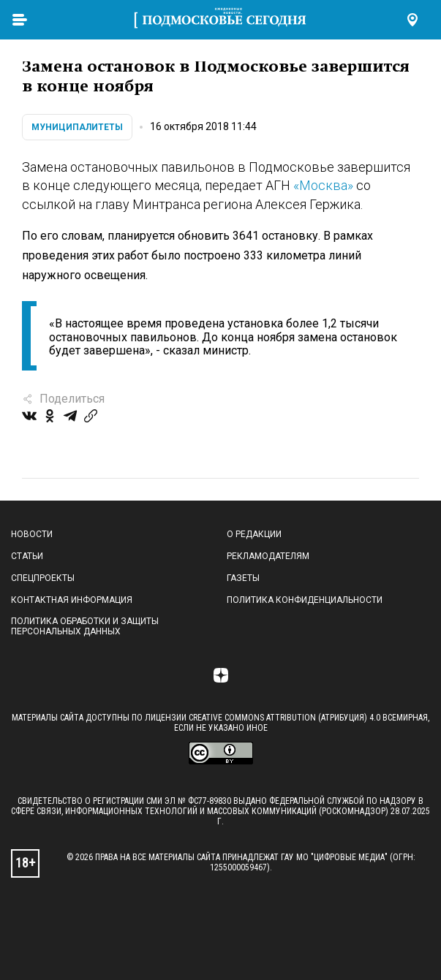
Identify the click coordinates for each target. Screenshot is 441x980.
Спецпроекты (43, 578)
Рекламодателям (268, 556)
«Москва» (323, 185)
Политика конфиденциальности (305, 600)
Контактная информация (72, 600)
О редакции (254, 534)
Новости (32, 534)
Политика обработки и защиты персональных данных (85, 626)
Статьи (27, 556)
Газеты (243, 578)
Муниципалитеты (77, 127)
